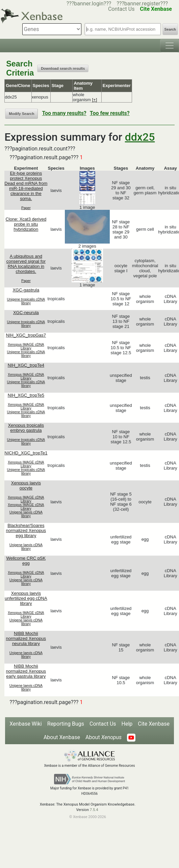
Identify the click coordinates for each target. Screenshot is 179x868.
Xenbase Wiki (26, 724)
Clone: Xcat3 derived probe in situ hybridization (26, 224)
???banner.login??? (89, 4)
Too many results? (64, 113)
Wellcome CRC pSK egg (26, 561)
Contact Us (103, 724)
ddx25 (140, 137)
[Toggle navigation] (170, 46)
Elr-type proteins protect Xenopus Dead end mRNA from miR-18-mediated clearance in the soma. (26, 186)
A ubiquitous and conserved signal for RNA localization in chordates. (26, 264)
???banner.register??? (142, 4)
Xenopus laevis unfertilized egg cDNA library (26, 598)
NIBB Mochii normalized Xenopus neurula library (26, 638)
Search (170, 30)
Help (127, 724)
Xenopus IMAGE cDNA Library (26, 346)
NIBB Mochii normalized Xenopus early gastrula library (26, 671)
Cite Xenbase (154, 724)
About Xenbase (62, 737)
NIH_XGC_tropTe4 (26, 365)
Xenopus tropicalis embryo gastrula (26, 428)
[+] (95, 100)
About (104, 737)
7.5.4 (94, 810)
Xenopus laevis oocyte (26, 485)
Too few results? (110, 113)
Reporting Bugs (66, 724)
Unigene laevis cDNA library (26, 514)
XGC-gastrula (26, 290)
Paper (26, 208)
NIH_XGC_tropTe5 (26, 395)
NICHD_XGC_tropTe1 (26, 453)
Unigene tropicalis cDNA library (26, 301)
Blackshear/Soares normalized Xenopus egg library (26, 530)
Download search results (63, 68)
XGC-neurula (26, 313)
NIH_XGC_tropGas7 (26, 335)
